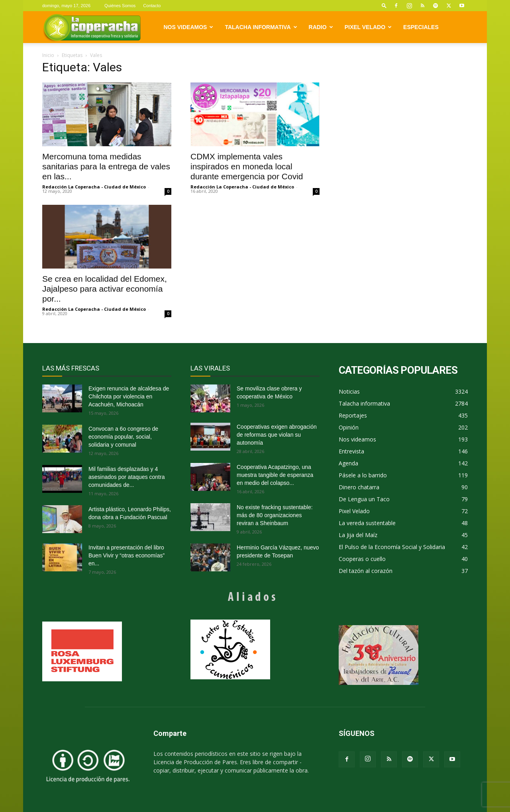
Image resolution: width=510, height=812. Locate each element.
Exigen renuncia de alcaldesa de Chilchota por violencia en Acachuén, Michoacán (129, 396)
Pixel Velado (368, 27)
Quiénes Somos (120, 6)
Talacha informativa (261, 27)
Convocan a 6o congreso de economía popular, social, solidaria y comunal (123, 437)
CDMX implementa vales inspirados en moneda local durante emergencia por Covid (247, 166)
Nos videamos (189, 27)
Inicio (48, 55)
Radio (321, 27)
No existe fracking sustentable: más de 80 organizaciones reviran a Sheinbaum (275, 515)
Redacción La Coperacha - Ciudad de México (94, 187)
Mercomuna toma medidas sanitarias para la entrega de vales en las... (106, 166)
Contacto (152, 6)
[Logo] (92, 27)
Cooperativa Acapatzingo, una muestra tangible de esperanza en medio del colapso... (275, 475)
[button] (384, 5)
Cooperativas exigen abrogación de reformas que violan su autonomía (277, 435)
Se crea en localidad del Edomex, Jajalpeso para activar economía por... (105, 289)
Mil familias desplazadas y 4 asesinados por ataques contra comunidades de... (127, 477)
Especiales (421, 27)
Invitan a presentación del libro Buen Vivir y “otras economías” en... (127, 555)
